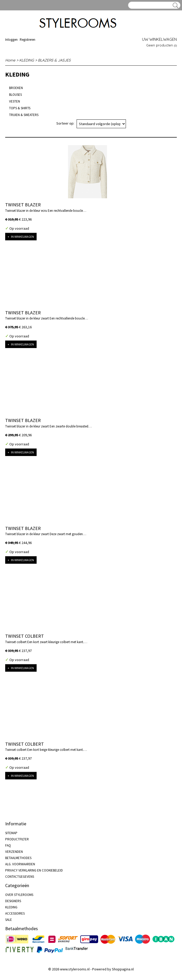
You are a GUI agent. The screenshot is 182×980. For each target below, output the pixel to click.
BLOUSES (15, 95)
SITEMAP (11, 833)
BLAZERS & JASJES (54, 60)
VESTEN (15, 101)
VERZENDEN (14, 852)
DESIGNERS (13, 901)
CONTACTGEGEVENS (20, 877)
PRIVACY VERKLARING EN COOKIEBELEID (34, 870)
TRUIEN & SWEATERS (24, 115)
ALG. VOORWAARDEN (20, 864)
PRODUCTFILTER (17, 839)
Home (10, 60)
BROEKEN (16, 88)
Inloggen (11, 40)
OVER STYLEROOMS (19, 895)
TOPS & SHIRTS (20, 108)
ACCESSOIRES (15, 913)
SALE (9, 920)
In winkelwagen (22, 237)
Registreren (28, 40)
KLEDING (27, 60)
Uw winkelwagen (159, 39)
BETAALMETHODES (18, 858)
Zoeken (174, 5)
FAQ (8, 845)
